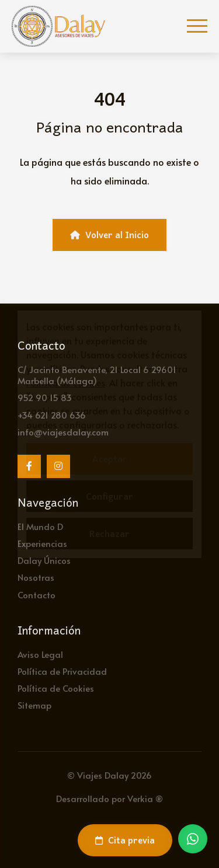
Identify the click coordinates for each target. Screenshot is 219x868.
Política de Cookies (56, 688)
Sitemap (34, 705)
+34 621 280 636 (52, 415)
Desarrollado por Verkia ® (109, 798)
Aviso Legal (40, 654)
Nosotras (36, 577)
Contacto (36, 595)
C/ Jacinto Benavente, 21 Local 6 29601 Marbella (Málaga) (97, 375)
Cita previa (125, 840)
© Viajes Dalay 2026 (109, 775)
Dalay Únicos (44, 560)
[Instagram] (58, 466)
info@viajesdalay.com (63, 432)
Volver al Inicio (109, 235)
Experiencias (42, 543)
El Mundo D (40, 526)
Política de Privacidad (62, 671)
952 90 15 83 (45, 397)
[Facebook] (29, 466)
